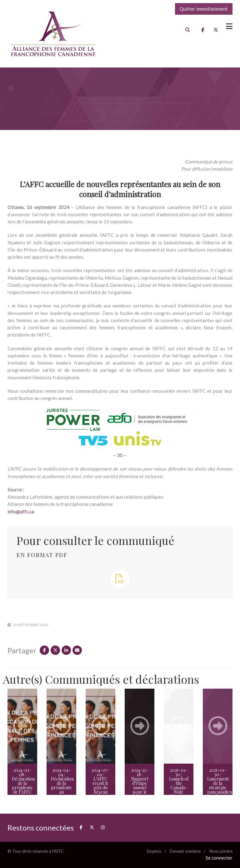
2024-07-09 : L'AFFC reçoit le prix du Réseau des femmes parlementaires (103, 788)
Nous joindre (221, 851)
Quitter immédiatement (204, 9)
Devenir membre (185, 851)
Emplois (154, 851)
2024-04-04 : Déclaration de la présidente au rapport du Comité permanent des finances (62, 792)
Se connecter (219, 858)
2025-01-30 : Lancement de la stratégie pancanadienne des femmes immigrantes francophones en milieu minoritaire (220, 794)
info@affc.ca (21, 511)
